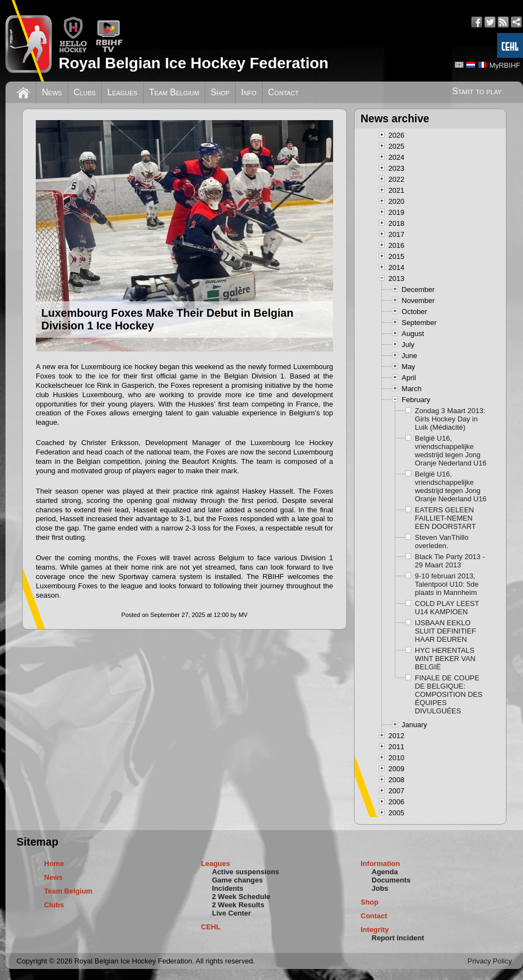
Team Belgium (174, 92)
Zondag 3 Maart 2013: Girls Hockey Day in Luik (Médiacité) (450, 419)
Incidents (228, 888)
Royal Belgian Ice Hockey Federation (193, 63)
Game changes (238, 880)
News (52, 92)
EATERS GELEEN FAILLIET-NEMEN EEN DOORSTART (446, 518)
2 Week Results (238, 905)
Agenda (385, 872)
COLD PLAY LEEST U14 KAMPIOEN (447, 608)
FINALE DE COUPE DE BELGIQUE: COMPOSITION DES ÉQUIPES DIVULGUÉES (449, 694)
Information (380, 863)
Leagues (122, 92)
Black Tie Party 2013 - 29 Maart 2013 (450, 561)
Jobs (380, 888)
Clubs (85, 92)
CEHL (211, 927)
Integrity (375, 930)
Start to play (477, 91)
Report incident (398, 938)
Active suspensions (246, 872)
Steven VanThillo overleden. (442, 542)
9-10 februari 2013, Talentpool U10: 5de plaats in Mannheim (447, 584)
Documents (391, 880)
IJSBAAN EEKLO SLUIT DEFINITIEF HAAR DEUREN (446, 631)
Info (249, 92)
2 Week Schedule (241, 897)
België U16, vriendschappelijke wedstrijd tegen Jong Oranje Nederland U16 (451, 451)
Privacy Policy (490, 961)
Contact (284, 92)
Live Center (231, 913)
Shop (220, 92)
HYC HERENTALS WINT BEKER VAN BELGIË (445, 659)
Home (54, 863)
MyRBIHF (505, 65)
